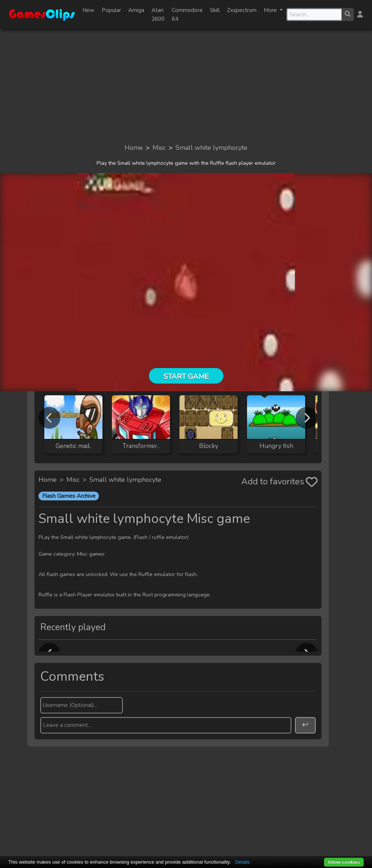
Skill (215, 10)
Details (242, 862)
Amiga (136, 10)
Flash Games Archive (69, 496)
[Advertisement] (186, 86)
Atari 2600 (158, 15)
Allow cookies (344, 862)
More (271, 10)
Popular (111, 10)
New (88, 10)
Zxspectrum (242, 10)
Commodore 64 (187, 15)
